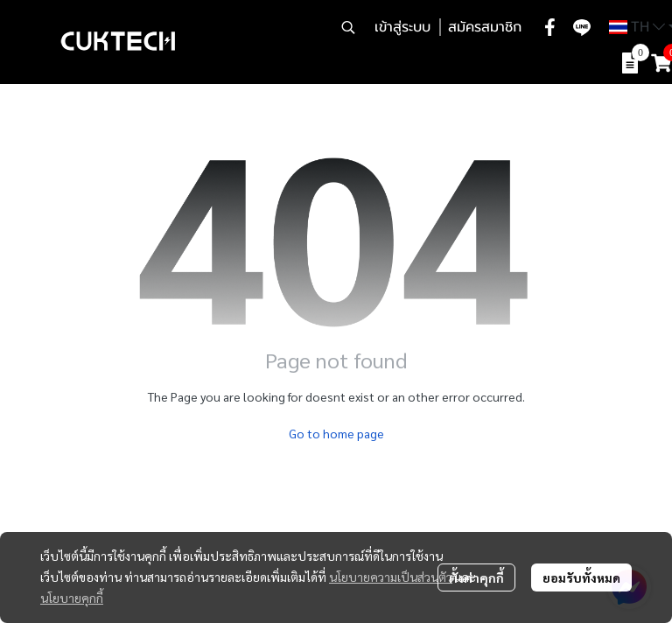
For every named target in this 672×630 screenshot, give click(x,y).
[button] (348, 27)
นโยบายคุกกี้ (72, 598)
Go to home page (336, 433)
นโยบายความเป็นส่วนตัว (391, 577)
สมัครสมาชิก (485, 27)
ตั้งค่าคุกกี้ (476, 577)
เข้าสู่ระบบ (402, 27)
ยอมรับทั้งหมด (581, 577)
